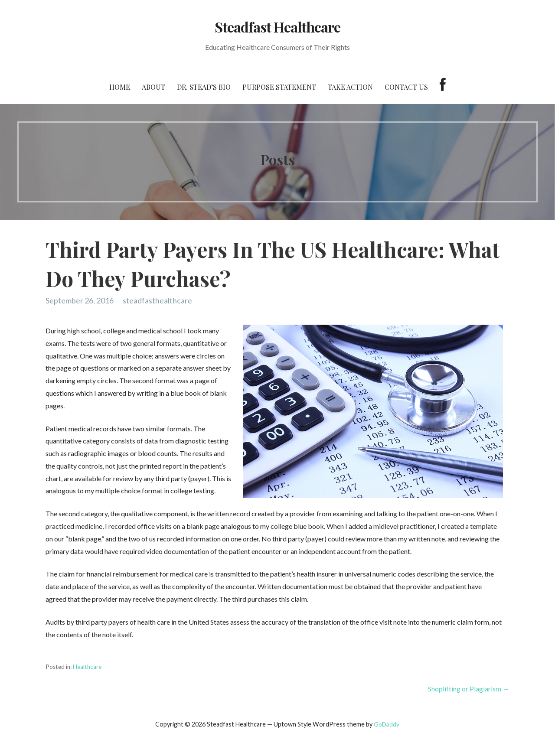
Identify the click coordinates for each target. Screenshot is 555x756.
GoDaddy (387, 724)
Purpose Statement (279, 87)
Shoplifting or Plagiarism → (469, 689)
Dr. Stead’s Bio (204, 87)
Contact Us (406, 87)
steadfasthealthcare (157, 300)
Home (120, 87)
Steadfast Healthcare (277, 27)
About (153, 87)
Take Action (350, 87)
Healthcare (87, 667)
